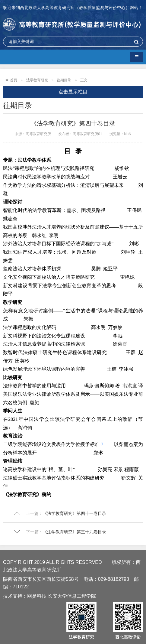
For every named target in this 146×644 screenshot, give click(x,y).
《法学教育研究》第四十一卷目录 (75, 513)
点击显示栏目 (73, 92)
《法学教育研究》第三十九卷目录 (75, 532)
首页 (14, 80)
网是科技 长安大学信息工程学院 (62, 596)
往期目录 (64, 80)
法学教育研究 (37, 80)
